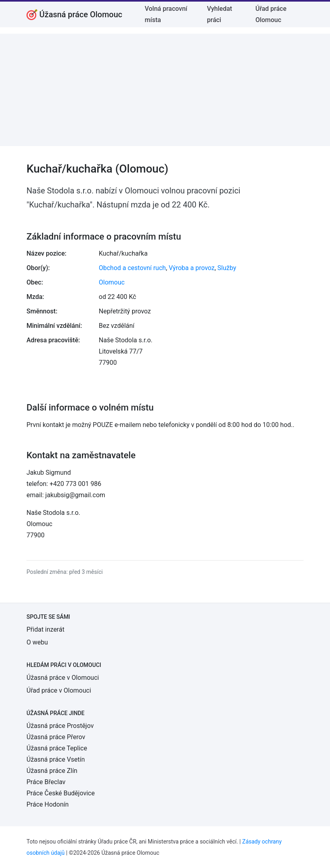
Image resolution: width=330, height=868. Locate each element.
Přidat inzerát (45, 629)
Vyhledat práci (220, 14)
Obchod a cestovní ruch (132, 268)
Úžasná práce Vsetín (56, 759)
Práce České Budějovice (61, 793)
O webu (37, 642)
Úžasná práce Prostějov (60, 726)
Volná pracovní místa (166, 14)
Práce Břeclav (46, 782)
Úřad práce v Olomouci (59, 690)
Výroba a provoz (191, 268)
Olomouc (112, 282)
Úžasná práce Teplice (57, 748)
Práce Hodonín (48, 804)
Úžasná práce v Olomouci (63, 678)
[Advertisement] (165, 90)
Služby (227, 268)
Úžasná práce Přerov (56, 737)
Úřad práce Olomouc (271, 14)
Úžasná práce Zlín (52, 771)
